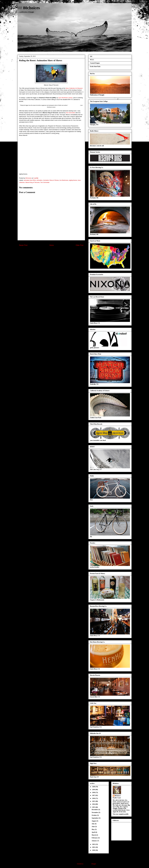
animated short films (30, 180)
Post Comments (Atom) (55, 251)
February (95, 838)
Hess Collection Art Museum (74, 88)
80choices (118, 796)
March (94, 835)
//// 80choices (29, 8)
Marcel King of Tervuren (33, 182)
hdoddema (80, 864)
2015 (94, 801)
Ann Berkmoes (64, 180)
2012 (94, 844)
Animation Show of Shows (51, 180)
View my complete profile (121, 814)
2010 (94, 850)
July (93, 824)
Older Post (80, 245)
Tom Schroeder (70, 113)
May (93, 829)
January (94, 841)
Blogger (94, 864)
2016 (94, 798)
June (93, 827)
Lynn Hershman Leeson (65, 98)
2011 (94, 847)
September (95, 818)
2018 (94, 793)
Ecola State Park (95, 66)
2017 (94, 795)
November (95, 812)
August (94, 821)
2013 (94, 807)
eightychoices (73, 180)
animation (40, 180)
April (93, 832)
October (94, 815)
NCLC (92, 60)
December (95, 810)
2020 (94, 787)
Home (52, 245)
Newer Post (23, 245)
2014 (94, 804)
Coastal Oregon (95, 63)
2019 (94, 790)
